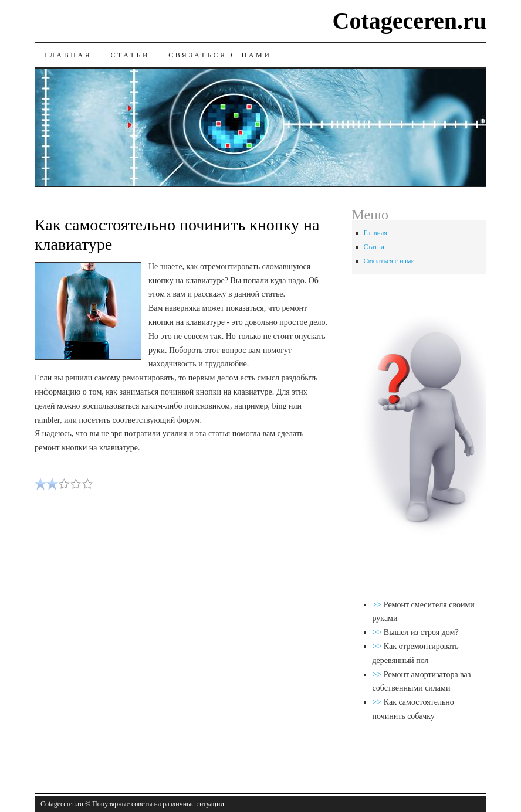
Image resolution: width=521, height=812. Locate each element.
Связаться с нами (220, 55)
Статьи (130, 55)
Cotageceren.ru (410, 21)
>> (378, 605)
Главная (68, 55)
